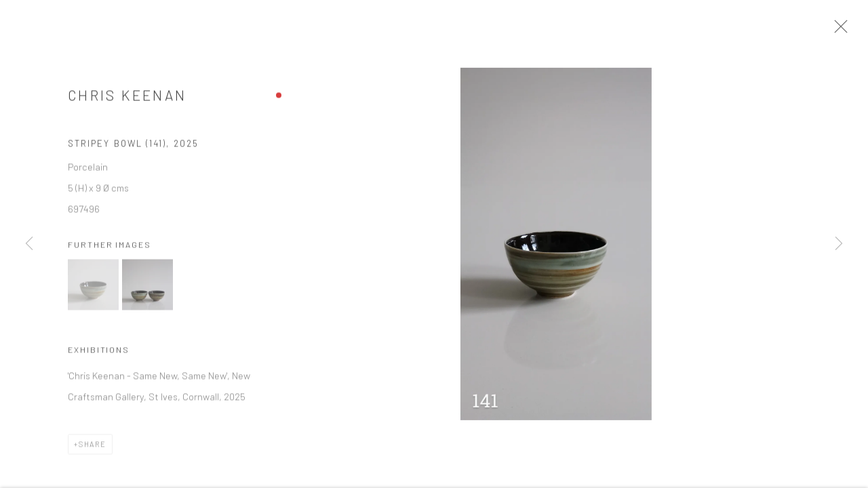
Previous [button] (29, 244)
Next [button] (839, 244)
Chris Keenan (127, 99)
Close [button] (844, 30)
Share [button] (93, 448)
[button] (93, 289)
